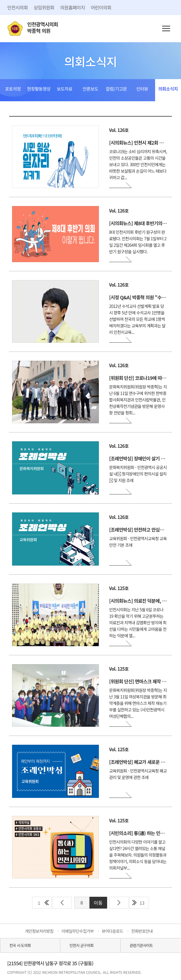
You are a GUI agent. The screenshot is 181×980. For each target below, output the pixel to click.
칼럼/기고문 (116, 89)
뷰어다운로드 (113, 931)
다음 (119, 903)
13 (142, 903)
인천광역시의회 (43, 28)
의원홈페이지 (72, 7)
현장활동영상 (39, 89)
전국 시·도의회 (20, 945)
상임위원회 (44, 7)
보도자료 (65, 89)
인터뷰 (142, 89)
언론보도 (90, 89)
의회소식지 (168, 89)
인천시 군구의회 (81, 945)
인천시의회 (18, 7)
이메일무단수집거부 (78, 931)
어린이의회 (101, 7)
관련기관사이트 (141, 945)
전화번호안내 (142, 931)
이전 (62, 903)
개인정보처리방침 (39, 931)
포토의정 (13, 89)
